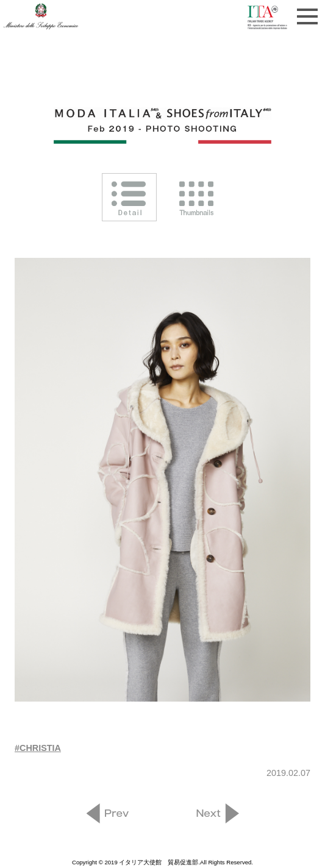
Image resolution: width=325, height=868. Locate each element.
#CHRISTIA (38, 748)
